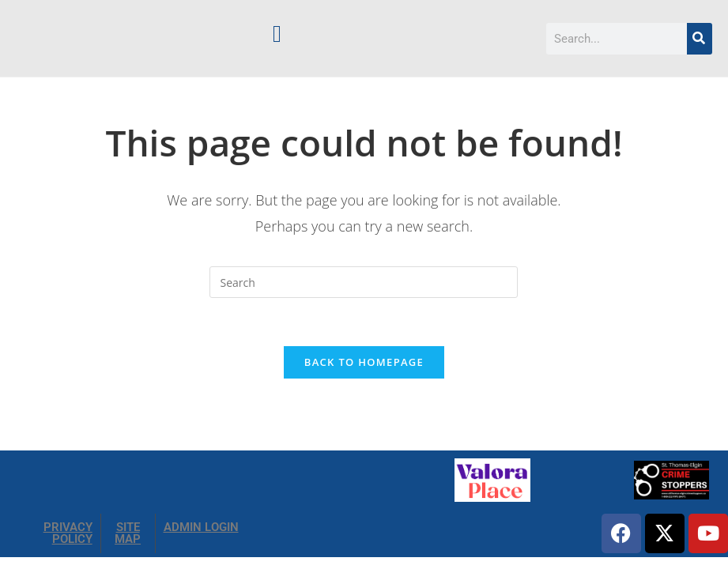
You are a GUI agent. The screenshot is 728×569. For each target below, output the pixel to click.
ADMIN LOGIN (201, 527)
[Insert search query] (364, 282)
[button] (277, 34)
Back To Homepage (364, 362)
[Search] (700, 39)
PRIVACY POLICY (68, 533)
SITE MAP (128, 533)
